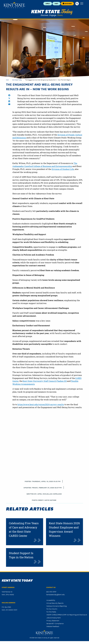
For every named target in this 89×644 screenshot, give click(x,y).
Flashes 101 (62, 381)
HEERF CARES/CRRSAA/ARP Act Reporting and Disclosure (67, 615)
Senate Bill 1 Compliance (55, 623)
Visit (56, 3)
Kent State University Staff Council (39, 381)
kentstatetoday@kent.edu (56, 594)
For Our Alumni (52, 609)
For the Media (51, 612)
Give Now (67, 3)
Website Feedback (53, 626)
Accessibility (51, 600)
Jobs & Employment (54, 618)
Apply (48, 3)
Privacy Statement (53, 620)
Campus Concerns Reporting (56, 606)
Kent (7, 80)
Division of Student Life (63, 169)
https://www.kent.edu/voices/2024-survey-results (41, 404)
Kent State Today (52, 13)
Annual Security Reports (55, 603)
